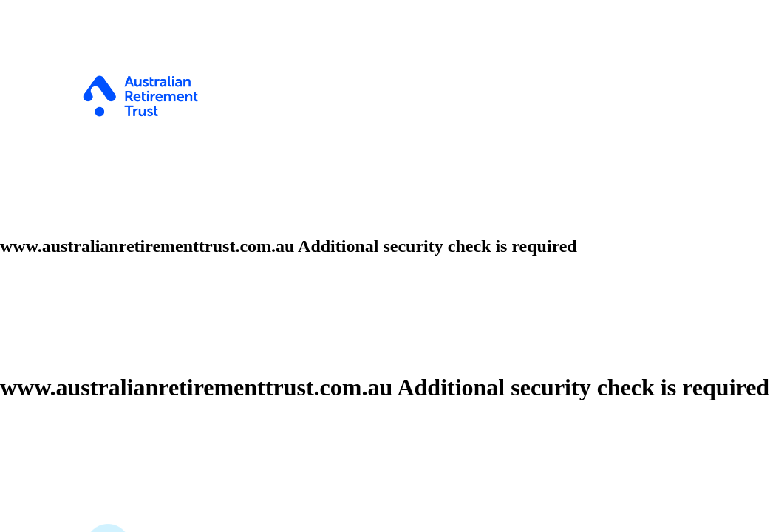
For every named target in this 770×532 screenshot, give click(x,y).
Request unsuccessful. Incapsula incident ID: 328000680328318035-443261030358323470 (385, 266)
